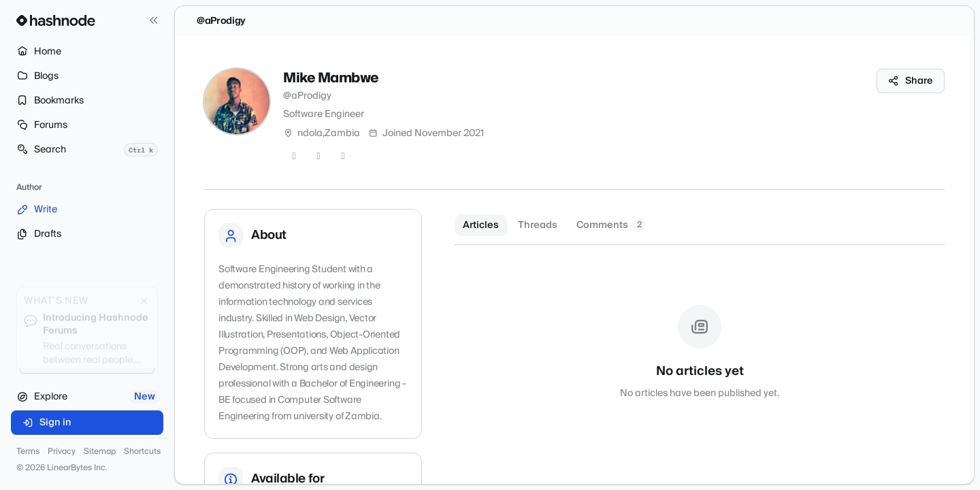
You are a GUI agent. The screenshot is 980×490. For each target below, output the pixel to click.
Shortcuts (142, 452)
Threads (538, 225)
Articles (481, 225)
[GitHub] (318, 157)
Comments (611, 225)
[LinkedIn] (343, 157)
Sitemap (100, 452)
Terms (28, 452)
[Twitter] (294, 157)
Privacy (62, 452)
